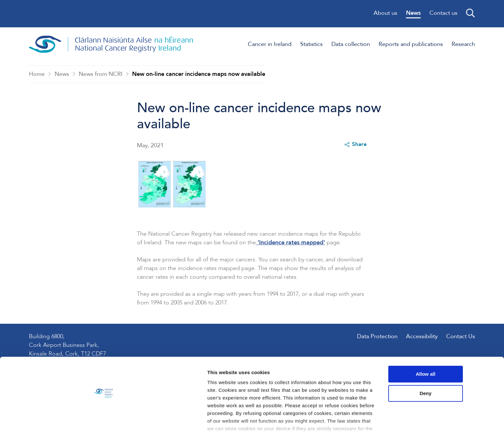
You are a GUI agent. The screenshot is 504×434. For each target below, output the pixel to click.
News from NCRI (101, 75)
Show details (99, 421)
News (62, 75)
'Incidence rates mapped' (291, 245)
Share (355, 147)
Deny (450, 369)
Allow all (450, 350)
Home (37, 75)
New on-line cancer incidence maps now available (199, 75)
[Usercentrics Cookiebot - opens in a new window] (42, 421)
